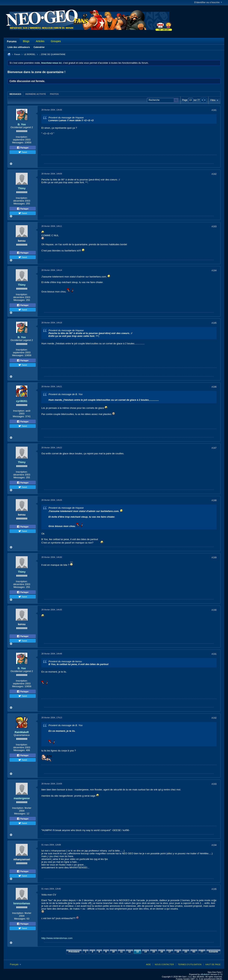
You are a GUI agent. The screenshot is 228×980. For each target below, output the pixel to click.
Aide (148, 964)
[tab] (15, 94)
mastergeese (22, 798)
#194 (214, 845)
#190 (214, 610)
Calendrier (39, 47)
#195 (214, 889)
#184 (214, 271)
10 (113, 952)
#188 (214, 500)
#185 (214, 323)
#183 (214, 226)
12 (129, 952)
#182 (214, 174)
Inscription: (22, 137)
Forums (12, 41)
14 (146, 952)
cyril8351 (22, 401)
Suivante (213, 952)
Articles (40, 41)
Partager (23, 148)
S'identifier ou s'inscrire (208, 2)
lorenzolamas (22, 903)
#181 (214, 110)
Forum (17, 54)
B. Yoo (22, 124)
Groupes (56, 41)
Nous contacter (164, 964)
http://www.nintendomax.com (57, 938)
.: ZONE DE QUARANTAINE (52, 54)
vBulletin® (205, 974)
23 (186, 952)
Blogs (26, 41)
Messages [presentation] (15, 94)
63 (194, 952)
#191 (214, 654)
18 (178, 952)
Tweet (23, 152)
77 (202, 952)
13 (137, 952)
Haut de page (213, 964)
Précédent (74, 952)
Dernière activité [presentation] (36, 94)
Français (15, 964)
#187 (214, 448)
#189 (214, 558)
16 (162, 952)
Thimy (22, 188)
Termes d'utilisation (190, 964)
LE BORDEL (30, 54)
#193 (214, 784)
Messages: (18, 142)
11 (121, 952)
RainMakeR (22, 732)
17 (170, 952)
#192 (214, 718)
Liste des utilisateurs (19, 47)
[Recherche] (163, 100)
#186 (214, 387)
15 (154, 952)
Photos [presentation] (54, 94)
